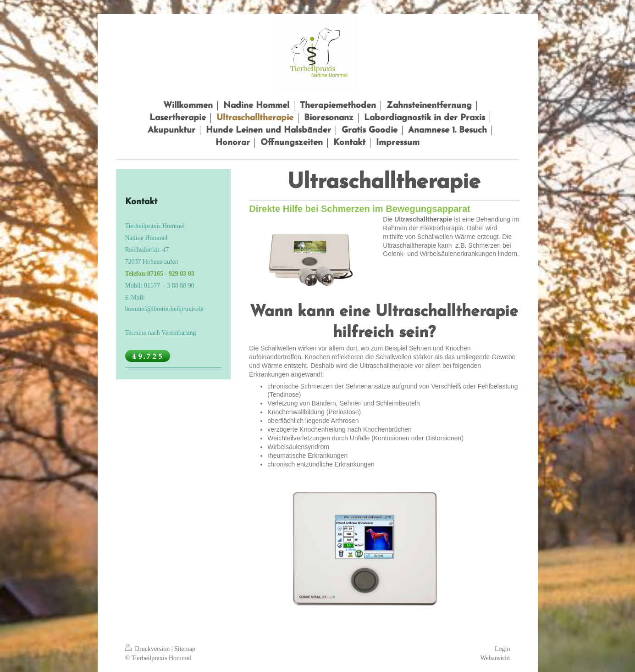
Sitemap (185, 649)
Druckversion (148, 649)
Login (502, 649)
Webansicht (495, 658)
